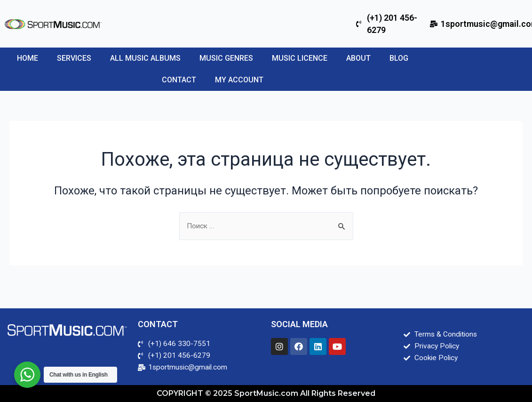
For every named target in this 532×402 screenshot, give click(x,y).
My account (239, 80)
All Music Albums (145, 58)
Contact (179, 80)
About (358, 58)
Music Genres (226, 58)
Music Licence (300, 58)
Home (28, 58)
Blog (399, 58)
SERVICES (74, 58)
